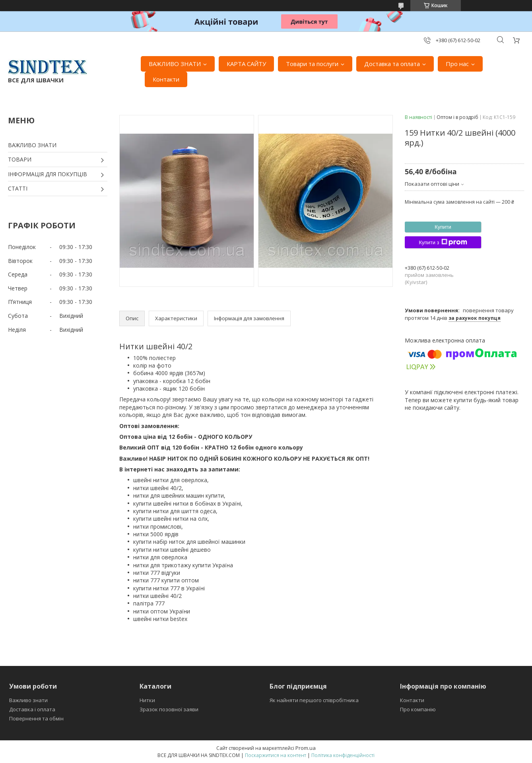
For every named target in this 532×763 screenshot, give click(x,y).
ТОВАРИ (20, 159)
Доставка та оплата (392, 64)
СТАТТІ (18, 188)
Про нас (457, 64)
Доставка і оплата (32, 709)
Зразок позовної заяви (169, 709)
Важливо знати (28, 700)
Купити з (443, 242)
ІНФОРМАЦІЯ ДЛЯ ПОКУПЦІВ (48, 174)
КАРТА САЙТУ (246, 64)
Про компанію (418, 709)
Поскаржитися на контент (276, 755)
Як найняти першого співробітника (314, 700)
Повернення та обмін (36, 718)
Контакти (166, 79)
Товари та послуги (312, 64)
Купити (443, 227)
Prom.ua (306, 748)
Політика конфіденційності (343, 755)
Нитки (147, 700)
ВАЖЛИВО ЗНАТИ (175, 64)
